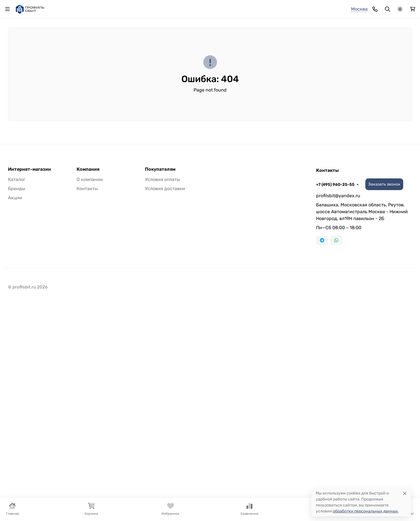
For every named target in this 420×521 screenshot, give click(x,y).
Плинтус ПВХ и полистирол (340, 61)
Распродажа (211, 7)
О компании (78, 7)
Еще (402, 61)
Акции (15, 251)
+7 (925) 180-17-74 (304, 27)
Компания (88, 223)
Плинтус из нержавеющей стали (252, 61)
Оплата (134, 7)
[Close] (405, 493)
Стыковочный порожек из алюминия (86, 61)
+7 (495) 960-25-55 (284, 7)
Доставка (110, 7)
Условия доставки (165, 242)
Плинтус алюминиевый (168, 61)
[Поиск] (219, 32)
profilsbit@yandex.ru (338, 249)
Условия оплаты (162, 233)
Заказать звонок (333, 7)
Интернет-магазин (29, 223)
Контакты (159, 7)
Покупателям (160, 223)
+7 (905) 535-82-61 (305, 32)
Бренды (16, 61)
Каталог (184, 7)
